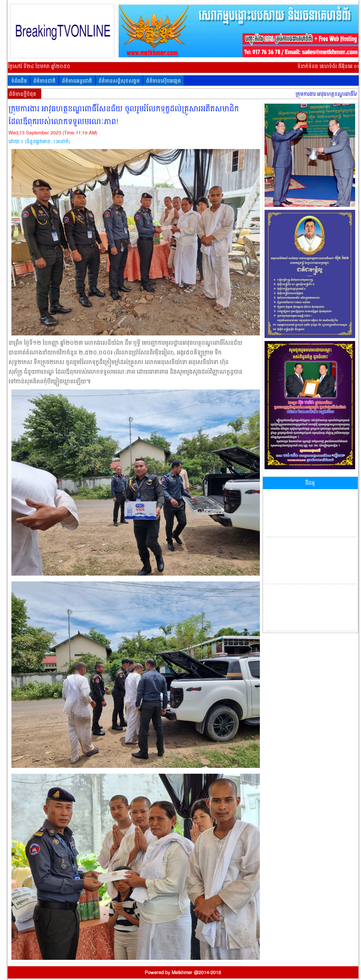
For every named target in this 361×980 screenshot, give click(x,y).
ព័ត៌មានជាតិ (44, 81)
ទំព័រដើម (19, 81)
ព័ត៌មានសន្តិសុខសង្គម (119, 81)
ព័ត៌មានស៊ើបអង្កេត (164, 81)
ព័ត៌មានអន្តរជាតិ (77, 81)
